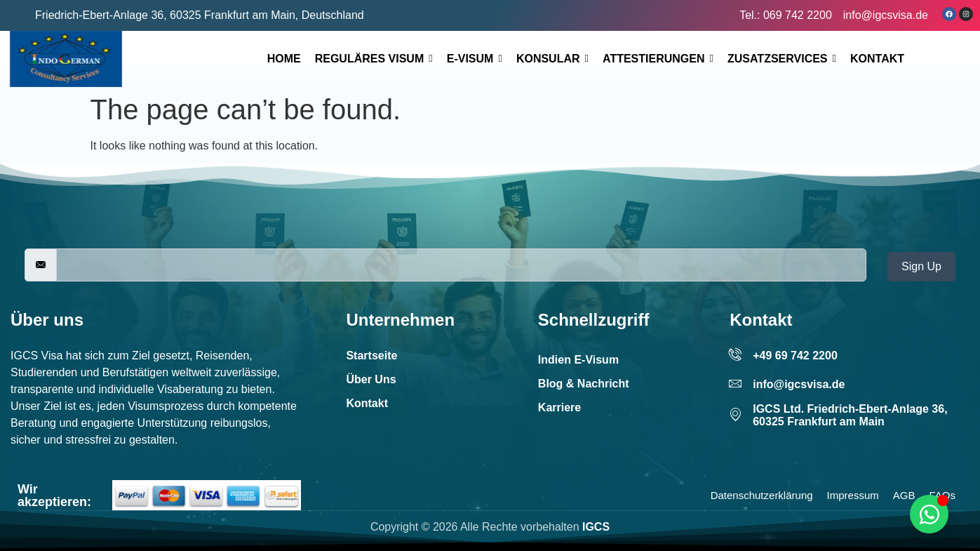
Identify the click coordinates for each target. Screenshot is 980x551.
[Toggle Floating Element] (929, 514)
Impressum (853, 495)
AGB (904, 495)
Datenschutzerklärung (762, 495)
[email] (461, 265)
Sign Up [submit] (921, 266)
